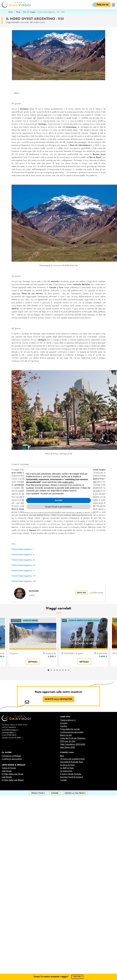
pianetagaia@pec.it (9, 733)
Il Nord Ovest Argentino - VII (24, 581)
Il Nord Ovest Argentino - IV (23, 565)
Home (11, 12)
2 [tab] (51, 670)
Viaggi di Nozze (9, 768)
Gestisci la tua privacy (75, 793)
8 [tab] (69, 670)
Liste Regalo (7, 777)
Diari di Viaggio (29, 12)
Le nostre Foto (66, 771)
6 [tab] (63, 670)
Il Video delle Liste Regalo (13, 780)
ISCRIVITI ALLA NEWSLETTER (58, 699)
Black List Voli (66, 735)
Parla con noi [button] (101, 5)
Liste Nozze (7, 771)
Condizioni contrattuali (11, 756)
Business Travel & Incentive (72, 777)
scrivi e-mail (97, 593)
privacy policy (38, 793)
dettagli (33, 662)
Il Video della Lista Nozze (13, 774)
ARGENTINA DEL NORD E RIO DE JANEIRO (33, 641)
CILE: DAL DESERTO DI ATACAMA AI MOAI (84, 641)
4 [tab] (57, 670)
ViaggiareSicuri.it (68, 720)
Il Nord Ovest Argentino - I (23, 549)
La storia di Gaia (67, 765)
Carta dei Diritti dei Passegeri (73, 738)
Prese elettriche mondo (70, 729)
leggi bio (82, 593)
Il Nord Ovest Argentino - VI (23, 576)
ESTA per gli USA (68, 741)
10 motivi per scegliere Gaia (72, 759)
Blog (18, 12)
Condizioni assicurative (12, 759)
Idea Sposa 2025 (68, 747)
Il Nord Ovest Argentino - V (23, 571)
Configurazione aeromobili (72, 732)
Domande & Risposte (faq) (71, 762)
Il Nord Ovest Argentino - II (23, 555)
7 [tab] (66, 670)
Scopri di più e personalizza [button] (58, 507)
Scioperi (64, 723)
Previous (14, 57)
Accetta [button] (59, 500)
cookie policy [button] (68, 482)
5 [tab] (60, 670)
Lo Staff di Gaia (67, 768)
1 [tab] (48, 670)
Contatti (63, 780)
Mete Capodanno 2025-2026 (73, 744)
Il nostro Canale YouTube (71, 774)
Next (103, 57)
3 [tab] (54, 670)
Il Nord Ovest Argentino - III (23, 560)
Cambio (64, 726)
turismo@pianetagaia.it (10, 730)
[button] (113, 5)
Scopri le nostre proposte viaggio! (59, 976)
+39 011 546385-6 (9, 727)
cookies (55, 793)
